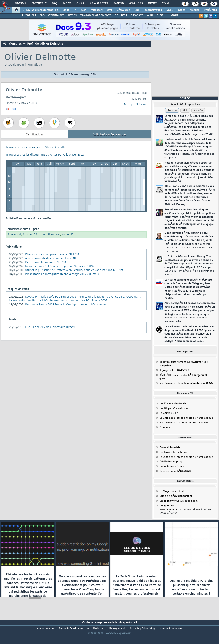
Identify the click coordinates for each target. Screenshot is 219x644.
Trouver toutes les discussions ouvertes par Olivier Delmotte (45, 155)
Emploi (119, 4)
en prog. (171, 462)
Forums (20, 4)
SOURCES (121, 15)
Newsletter (99, 4)
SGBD (170, 10)
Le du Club (172, 491)
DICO (160, 15)
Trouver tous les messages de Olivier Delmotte (36, 147)
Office (182, 10)
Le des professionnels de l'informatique (186, 418)
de (176, 496)
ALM (84, 10)
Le (164, 413)
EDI (137, 10)
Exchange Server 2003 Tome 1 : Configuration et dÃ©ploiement (66, 305)
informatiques (172, 467)
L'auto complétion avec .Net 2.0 (45, 262)
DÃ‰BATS (137, 15)
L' (165, 427)
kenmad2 (68, 235)
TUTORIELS (29, 15)
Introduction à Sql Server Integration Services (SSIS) (59, 266)
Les (173, 404)
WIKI (150, 15)
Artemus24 (30, 235)
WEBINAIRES (56, 15)
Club (165, 4)
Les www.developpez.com (178, 501)
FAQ (54, 4)
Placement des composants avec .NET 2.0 (52, 254)
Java (109, 10)
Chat (80, 4)
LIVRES (72, 15)
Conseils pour (175, 471)
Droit (152, 4)
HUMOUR (173, 15)
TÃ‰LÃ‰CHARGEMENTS (96, 15)
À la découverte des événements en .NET (52, 258)
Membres (15, 44)
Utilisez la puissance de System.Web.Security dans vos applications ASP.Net (74, 270)
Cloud (66, 10)
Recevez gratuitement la (181, 362)
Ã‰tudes (136, 4)
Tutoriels (39, 4)
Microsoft (97, 10)
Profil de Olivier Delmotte (45, 44)
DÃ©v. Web (123, 10)
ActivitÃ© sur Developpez (109, 135)
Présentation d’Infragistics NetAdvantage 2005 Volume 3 (62, 274)
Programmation (153, 10)
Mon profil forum (135, 105)
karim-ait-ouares (49, 235)
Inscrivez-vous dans (186, 384)
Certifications (35, 135)
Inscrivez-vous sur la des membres (184, 423)
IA (75, 10)
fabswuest (15, 235)
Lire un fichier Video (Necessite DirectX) (51, 327)
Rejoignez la (174, 370)
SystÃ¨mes (210, 10)
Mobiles (195, 10)
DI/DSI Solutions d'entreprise (40, 10)
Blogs (67, 4)
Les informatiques (174, 409)
